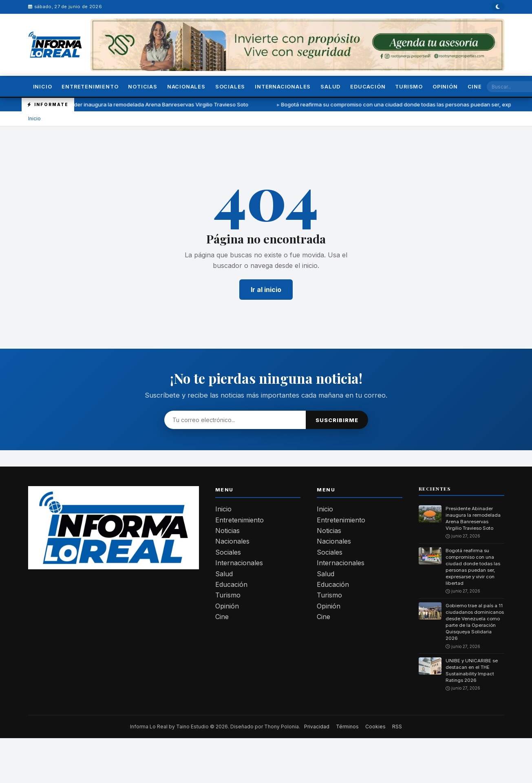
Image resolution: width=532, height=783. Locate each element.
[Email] (235, 420)
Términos (347, 727)
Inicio (43, 87)
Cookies (375, 727)
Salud (330, 87)
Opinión (445, 87)
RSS (397, 727)
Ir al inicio (266, 290)
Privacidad (317, 727)
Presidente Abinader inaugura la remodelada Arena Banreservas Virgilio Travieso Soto (147, 104)
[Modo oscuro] (498, 7)
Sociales (230, 87)
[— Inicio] (55, 45)
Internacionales (283, 87)
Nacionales (186, 87)
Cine (475, 87)
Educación (368, 87)
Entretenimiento (90, 87)
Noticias (142, 87)
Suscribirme (337, 420)
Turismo (409, 87)
